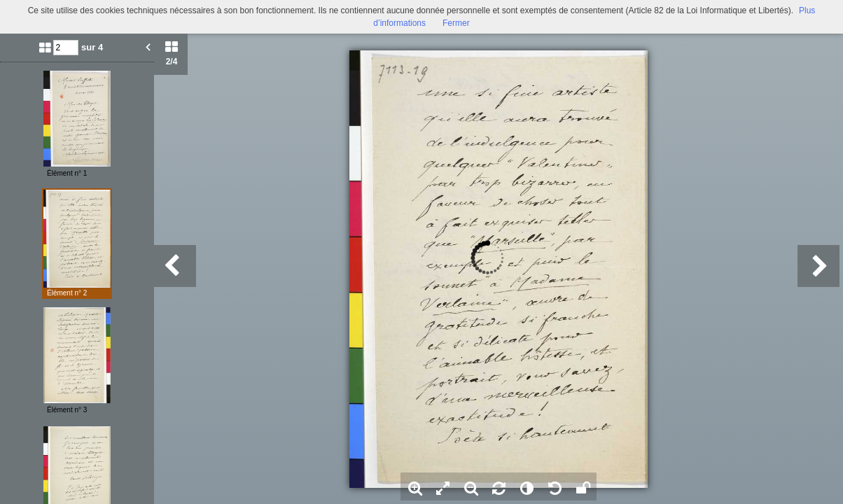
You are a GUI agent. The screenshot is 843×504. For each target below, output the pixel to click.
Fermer (456, 23)
